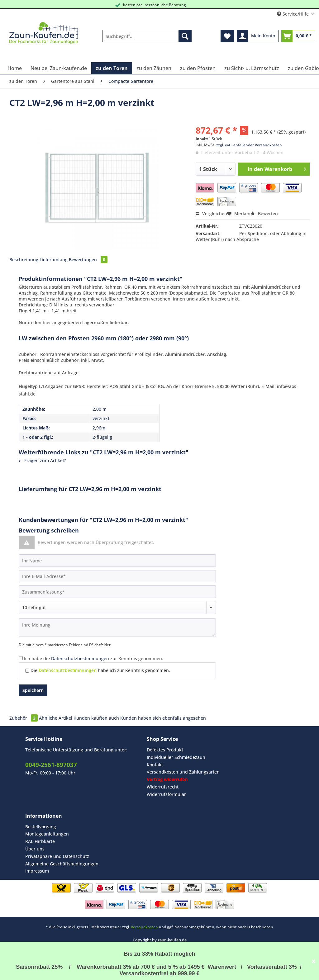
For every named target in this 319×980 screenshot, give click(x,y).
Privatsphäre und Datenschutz (57, 856)
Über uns (35, 849)
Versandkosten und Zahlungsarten (183, 772)
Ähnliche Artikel (56, 718)
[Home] (15, 68)
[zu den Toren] (112, 68)
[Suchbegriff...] (147, 36)
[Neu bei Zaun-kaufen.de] (59, 68)
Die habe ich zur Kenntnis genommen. (100, 670)
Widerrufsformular (166, 794)
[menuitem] (147, 39)
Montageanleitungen (47, 834)
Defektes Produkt (165, 750)
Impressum (37, 871)
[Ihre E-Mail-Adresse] (117, 576)
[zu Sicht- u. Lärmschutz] (252, 68)
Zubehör (24, 718)
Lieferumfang (54, 260)
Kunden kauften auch (96, 718)
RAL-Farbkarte (40, 841)
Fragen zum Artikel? (42, 460)
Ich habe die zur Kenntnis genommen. (94, 658)
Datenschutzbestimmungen (80, 658)
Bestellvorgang (41, 827)
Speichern (33, 690)
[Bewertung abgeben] (117, 608)
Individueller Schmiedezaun (176, 757)
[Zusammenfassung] (117, 592)
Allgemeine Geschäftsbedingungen (62, 864)
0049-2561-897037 (51, 765)
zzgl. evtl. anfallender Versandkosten (249, 145)
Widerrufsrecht (163, 787)
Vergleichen (211, 213)
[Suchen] (185, 36)
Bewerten (264, 213)
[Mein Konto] (258, 36)
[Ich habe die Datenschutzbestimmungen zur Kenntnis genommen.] (21, 658)
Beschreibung (24, 260)
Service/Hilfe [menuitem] (293, 14)
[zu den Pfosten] (198, 68)
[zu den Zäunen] (154, 68)
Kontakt (155, 765)
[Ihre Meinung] (117, 628)
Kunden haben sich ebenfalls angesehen (163, 718)
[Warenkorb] (298, 36)
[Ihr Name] (117, 561)
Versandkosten (144, 927)
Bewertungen (88, 260)
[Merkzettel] (227, 36)
